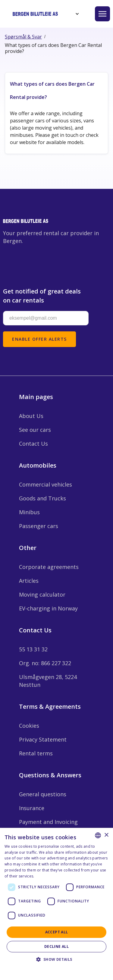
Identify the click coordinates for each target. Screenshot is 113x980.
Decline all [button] (56, 946)
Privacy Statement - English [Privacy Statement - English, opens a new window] (53, 968)
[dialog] (56, 904)
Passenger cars (39, 526)
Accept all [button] (57, 932)
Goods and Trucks (42, 498)
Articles (29, 581)
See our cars (35, 430)
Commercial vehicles (46, 484)
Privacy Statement (43, 739)
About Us (31, 416)
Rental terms (36, 753)
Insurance (32, 808)
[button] (76, 14)
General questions (43, 794)
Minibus (29, 512)
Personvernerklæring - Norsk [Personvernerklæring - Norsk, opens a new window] (61, 876)
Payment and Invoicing (48, 822)
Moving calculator (42, 594)
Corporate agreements (49, 567)
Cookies (29, 726)
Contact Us (33, 444)
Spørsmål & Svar (23, 37)
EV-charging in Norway (48, 608)
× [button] (106, 835)
